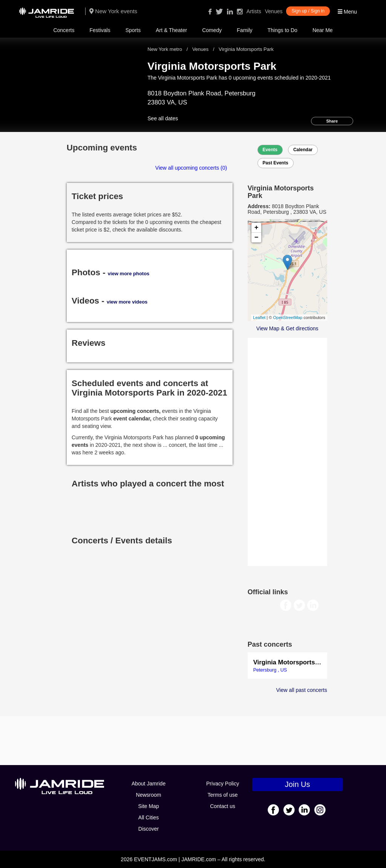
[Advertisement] (287, 451)
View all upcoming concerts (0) (191, 168)
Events (270, 150)
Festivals (100, 30)
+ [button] (257, 228)
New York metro (165, 49)
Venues (274, 11)
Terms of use (223, 795)
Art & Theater (171, 30)
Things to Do (283, 30)
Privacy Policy (223, 784)
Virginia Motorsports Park (292, 662)
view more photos (129, 274)
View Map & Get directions (287, 328)
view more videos (127, 302)
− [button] (257, 238)
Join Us (298, 784)
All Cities (149, 817)
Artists (254, 11)
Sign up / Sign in (308, 11)
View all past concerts (302, 690)
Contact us (223, 806)
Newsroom (149, 795)
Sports (133, 30)
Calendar (303, 150)
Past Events (276, 163)
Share (332, 121)
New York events (113, 11)
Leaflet (259, 317)
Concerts (64, 30)
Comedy (212, 30)
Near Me (323, 30)
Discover (149, 829)
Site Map (148, 806)
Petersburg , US (270, 670)
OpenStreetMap (288, 317)
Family (244, 30)
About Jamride (149, 784)
